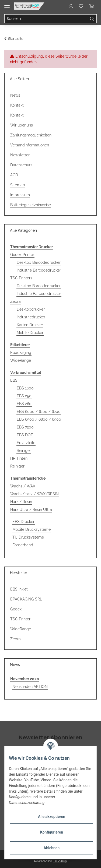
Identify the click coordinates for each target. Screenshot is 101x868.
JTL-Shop (60, 861)
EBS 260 (24, 404)
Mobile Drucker (30, 333)
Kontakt (17, 105)
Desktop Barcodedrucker (39, 262)
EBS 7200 (25, 427)
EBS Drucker (23, 522)
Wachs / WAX (23, 486)
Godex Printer (22, 255)
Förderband (23, 545)
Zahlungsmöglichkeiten (31, 135)
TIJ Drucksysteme (28, 537)
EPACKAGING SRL (26, 599)
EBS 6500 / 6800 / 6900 (39, 419)
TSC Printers (21, 278)
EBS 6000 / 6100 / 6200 (39, 412)
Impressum (20, 195)
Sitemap (18, 185)
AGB (14, 175)
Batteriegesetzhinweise (31, 205)
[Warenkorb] (92, 6)
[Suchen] (46, 19)
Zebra (15, 301)
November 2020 (25, 679)
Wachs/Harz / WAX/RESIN (34, 494)
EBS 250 (24, 396)
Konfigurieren (52, 832)
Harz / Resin (21, 502)
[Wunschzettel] (81, 6)
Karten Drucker (30, 325)
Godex (16, 609)
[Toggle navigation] (7, 3)
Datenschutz (21, 165)
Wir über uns (22, 125)
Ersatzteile (26, 443)
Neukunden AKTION (30, 687)
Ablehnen (52, 848)
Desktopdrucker (31, 309)
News (15, 95)
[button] (71, 6)
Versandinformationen (30, 145)
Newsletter (20, 155)
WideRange (21, 360)
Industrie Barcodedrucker (39, 270)
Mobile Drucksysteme (32, 529)
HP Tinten (19, 458)
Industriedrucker (31, 317)
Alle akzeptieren (52, 817)
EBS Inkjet (19, 589)
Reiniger (24, 451)
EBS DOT (25, 435)
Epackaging (21, 353)
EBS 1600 (25, 388)
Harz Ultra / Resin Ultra (31, 509)
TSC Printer (20, 619)
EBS (14, 380)
